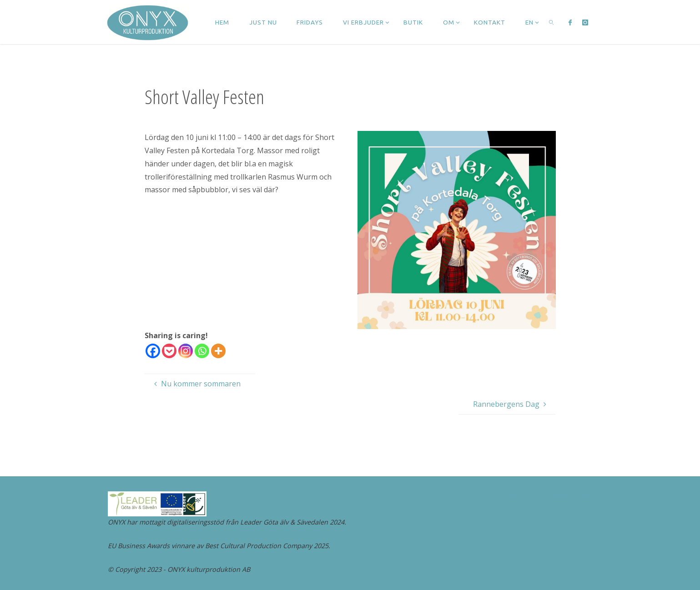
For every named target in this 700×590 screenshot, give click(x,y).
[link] (552, 22)
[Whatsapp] (202, 351)
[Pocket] (169, 351)
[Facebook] (153, 351)
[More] (218, 351)
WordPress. (576, 497)
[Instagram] (186, 351)
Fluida (540, 497)
